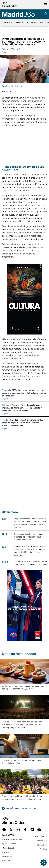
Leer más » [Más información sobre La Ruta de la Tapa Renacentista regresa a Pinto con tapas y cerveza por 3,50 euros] (6, 692)
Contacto (6, 861)
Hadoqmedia (41, 836)
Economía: (7, 390)
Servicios (7, 22)
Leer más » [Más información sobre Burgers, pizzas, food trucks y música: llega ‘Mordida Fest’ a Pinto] (6, 766)
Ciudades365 (8, 848)
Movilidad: (7, 420)
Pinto (4, 52)
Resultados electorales (12, 839)
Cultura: (5, 405)
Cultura (5, 49)
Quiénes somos (9, 844)
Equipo (5, 852)
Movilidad (20, 22)
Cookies (43, 849)
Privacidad (42, 845)
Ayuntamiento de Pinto (12, 86)
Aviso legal (42, 841)
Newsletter (7, 856)
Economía (32, 22)
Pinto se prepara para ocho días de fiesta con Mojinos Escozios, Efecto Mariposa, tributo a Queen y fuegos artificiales (22, 725)
